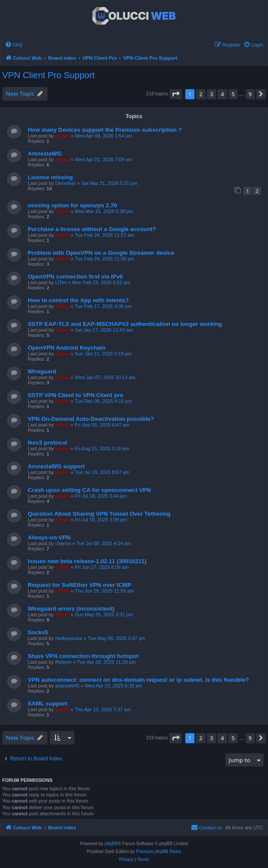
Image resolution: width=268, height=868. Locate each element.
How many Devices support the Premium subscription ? (105, 130)
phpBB (111, 844)
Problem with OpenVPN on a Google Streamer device (101, 253)
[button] (176, 94)
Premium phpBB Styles (159, 852)
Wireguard (42, 371)
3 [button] (211, 94)
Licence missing (50, 177)
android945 (67, 686)
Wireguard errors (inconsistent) (71, 609)
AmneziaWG (45, 154)
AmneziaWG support (56, 466)
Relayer (63, 662)
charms (63, 543)
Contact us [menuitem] (207, 827)
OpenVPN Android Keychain (67, 348)
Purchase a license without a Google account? (92, 229)
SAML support (48, 703)
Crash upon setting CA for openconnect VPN (89, 490)
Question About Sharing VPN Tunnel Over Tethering (99, 514)
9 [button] (250, 94)
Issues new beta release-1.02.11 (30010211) (87, 561)
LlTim (61, 282)
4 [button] (222, 94)
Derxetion (65, 183)
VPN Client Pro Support (48, 75)
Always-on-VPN (49, 537)
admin (62, 136)
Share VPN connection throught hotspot (83, 656)
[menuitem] (14, 45)
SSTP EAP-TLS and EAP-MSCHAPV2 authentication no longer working (125, 324)
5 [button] (233, 94)
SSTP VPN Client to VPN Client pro (75, 395)
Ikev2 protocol (47, 443)
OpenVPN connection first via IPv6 (75, 277)
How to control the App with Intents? (78, 300)
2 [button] (200, 94)
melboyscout (69, 638)
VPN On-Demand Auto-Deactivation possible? (91, 419)
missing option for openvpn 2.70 (72, 205)
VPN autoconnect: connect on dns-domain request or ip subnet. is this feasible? (138, 680)
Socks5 (38, 632)
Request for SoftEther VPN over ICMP (79, 585)
